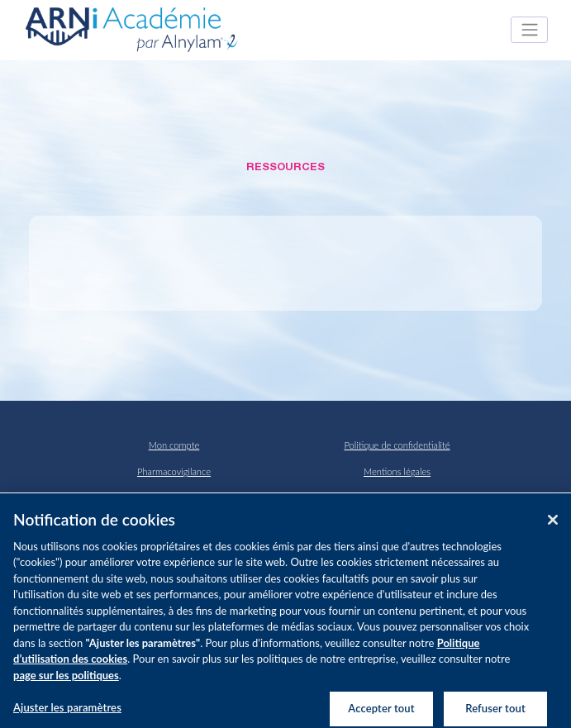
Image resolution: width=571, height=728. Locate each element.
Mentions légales (397, 471)
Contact (174, 498)
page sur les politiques (66, 681)
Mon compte (174, 445)
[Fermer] (553, 526)
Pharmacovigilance (174, 471)
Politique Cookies (397, 498)
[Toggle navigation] (529, 30)
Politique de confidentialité (397, 445)
